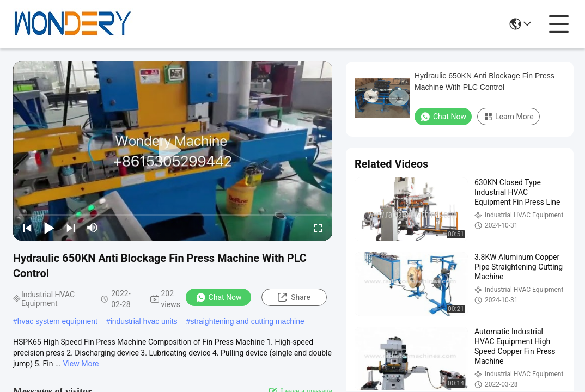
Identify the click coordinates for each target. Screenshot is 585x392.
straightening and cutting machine (247, 321)
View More (81, 364)
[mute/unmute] (93, 228)
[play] (173, 151)
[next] (71, 228)
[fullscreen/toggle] (318, 228)
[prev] (27, 228)
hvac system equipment (57, 321)
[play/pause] (49, 228)
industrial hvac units (144, 321)
